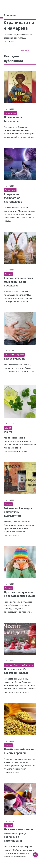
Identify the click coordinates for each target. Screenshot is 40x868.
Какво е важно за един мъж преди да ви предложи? (18, 282)
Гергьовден (10, 113)
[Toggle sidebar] (2, 18)
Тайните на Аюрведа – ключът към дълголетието (18, 512)
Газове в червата (15, 359)
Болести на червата (14, 355)
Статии (8, 274)
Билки (8, 428)
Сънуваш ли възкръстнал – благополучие (13, 198)
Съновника (10, 190)
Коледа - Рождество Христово (19, 665)
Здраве (8, 825)
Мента (8, 432)
